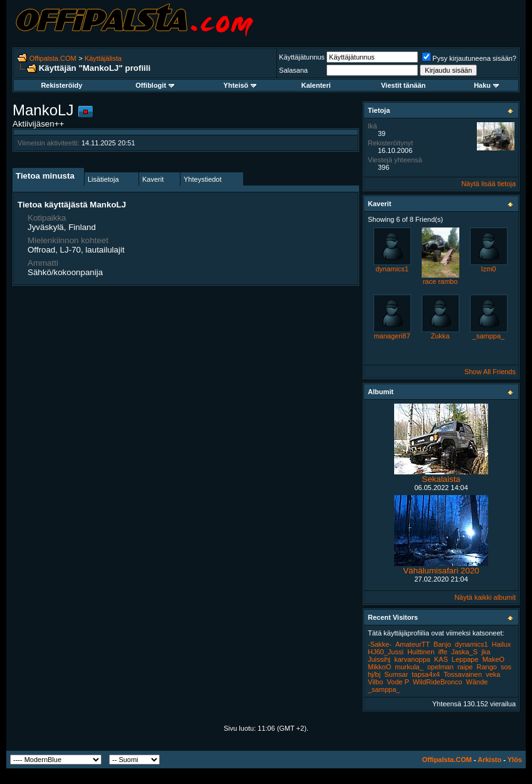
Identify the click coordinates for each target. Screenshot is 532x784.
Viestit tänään (403, 85)
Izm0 (489, 269)
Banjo (442, 644)
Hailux (502, 644)
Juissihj (379, 659)
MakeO (493, 659)
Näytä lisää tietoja (488, 184)
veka (493, 674)
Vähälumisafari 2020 (441, 571)
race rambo (441, 281)
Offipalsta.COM (53, 58)
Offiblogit (155, 85)
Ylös (515, 760)
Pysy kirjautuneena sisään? (469, 58)
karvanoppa (412, 659)
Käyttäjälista (103, 58)
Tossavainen (463, 674)
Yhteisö (240, 85)
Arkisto (489, 760)
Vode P (398, 682)
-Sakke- (380, 644)
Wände (477, 682)
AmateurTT (413, 644)
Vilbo (375, 682)
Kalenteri (316, 85)
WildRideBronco (438, 682)
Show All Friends (490, 372)
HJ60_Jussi (386, 652)
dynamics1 (392, 269)
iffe (442, 652)
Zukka (441, 336)
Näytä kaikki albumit (485, 597)
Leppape (465, 659)
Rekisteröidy (61, 85)
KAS (441, 659)
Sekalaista (441, 479)
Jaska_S (464, 652)
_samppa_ (488, 336)
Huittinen (421, 652)
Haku (486, 85)
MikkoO (379, 667)
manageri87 (392, 336)
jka (486, 652)
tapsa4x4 (426, 674)
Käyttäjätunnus (302, 57)
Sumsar (396, 674)
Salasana (293, 70)
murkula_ (409, 667)
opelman (441, 667)
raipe (465, 667)
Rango (486, 667)
